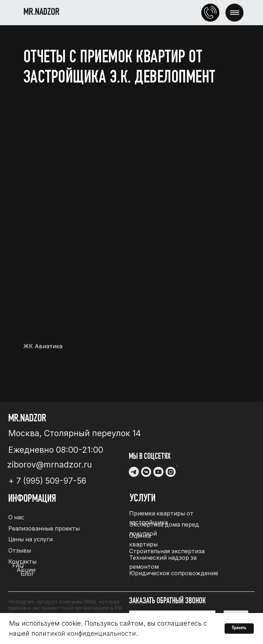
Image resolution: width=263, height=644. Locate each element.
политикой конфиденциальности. (85, 633)
